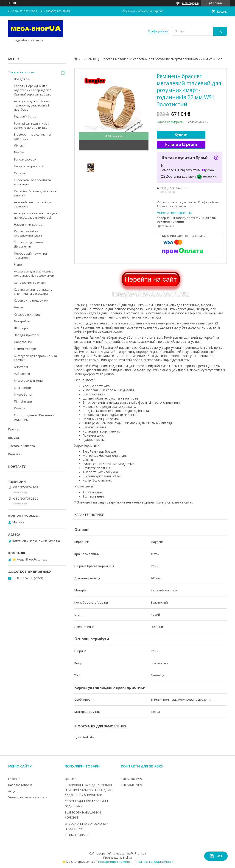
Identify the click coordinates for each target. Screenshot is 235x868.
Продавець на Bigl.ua (117, 858)
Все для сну (22, 79)
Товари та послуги (22, 72)
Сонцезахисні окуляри (30, 283)
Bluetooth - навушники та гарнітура (32, 136)
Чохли (18, 307)
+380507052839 (131, 785)
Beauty (19, 152)
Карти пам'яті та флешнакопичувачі (28, 233)
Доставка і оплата (22, 446)
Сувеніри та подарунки (31, 300)
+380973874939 (131, 779)
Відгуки (14, 438)
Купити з (181, 145)
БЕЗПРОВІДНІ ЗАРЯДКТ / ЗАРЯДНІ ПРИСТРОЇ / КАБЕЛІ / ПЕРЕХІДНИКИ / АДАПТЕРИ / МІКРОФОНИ (89, 790)
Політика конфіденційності (155, 862)
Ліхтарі (19, 145)
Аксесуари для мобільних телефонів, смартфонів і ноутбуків (32, 105)
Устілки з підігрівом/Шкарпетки (29, 244)
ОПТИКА (71, 779)
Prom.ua (140, 853)
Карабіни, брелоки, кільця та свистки (35, 193)
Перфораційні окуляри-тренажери (31, 256)
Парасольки (23, 342)
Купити (181, 135)
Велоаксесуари (25, 159)
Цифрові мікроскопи (29, 166)
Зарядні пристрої (27, 335)
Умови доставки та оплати (28, 797)
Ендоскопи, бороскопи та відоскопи (32, 182)
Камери (20, 408)
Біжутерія (21, 367)
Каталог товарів (20, 785)
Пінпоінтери (23, 401)
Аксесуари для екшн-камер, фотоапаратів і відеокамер (34, 273)
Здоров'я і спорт (26, 116)
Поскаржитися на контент (116, 862)
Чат (216, 856)
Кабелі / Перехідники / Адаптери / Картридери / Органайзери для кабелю (33, 90)
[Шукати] (220, 31)
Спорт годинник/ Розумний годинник (34, 417)
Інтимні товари (25, 349)
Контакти (15, 454)
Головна (14, 779)
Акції (12, 791)
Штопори (21, 328)
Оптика (20, 173)
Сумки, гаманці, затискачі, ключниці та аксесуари (33, 291)
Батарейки (22, 321)
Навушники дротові (29, 224)
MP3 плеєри (22, 388)
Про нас (14, 429)
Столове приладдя (28, 314)
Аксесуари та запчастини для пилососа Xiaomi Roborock (36, 215)
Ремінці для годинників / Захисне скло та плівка (32, 125)
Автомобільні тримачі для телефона (33, 204)
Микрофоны (23, 395)
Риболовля (22, 374)
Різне (18, 264)
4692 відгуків (190, 3)
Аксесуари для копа (28, 381)
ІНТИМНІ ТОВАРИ (77, 835)
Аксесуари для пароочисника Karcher (35, 358)
